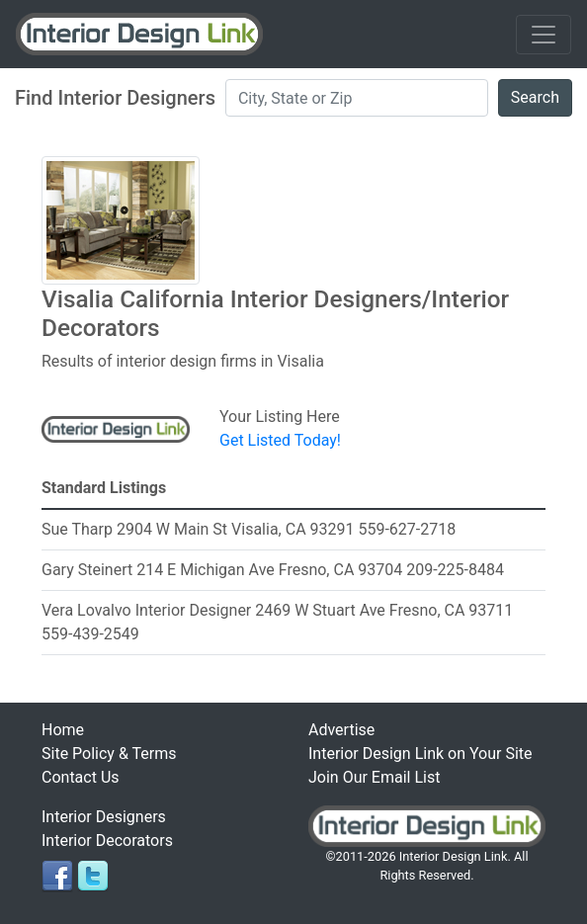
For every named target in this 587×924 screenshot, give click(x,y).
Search (535, 97)
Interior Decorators (107, 840)
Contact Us (81, 777)
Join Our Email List (374, 777)
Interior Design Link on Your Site (420, 754)
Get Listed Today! (280, 440)
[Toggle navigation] (544, 35)
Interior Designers (104, 817)
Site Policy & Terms (109, 754)
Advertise (341, 730)
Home (63, 730)
